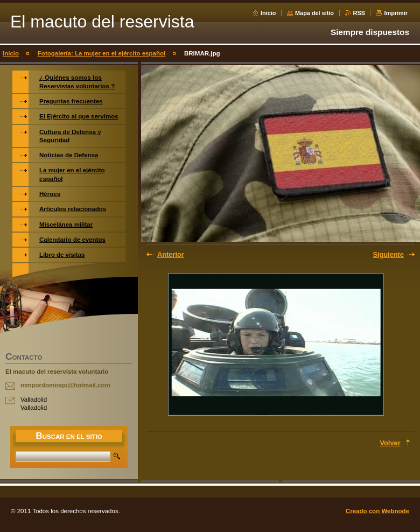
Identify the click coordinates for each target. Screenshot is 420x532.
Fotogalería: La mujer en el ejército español (101, 53)
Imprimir (396, 13)
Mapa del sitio (314, 13)
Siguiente (388, 254)
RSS (359, 13)
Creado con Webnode (377, 511)
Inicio (268, 13)
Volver (390, 443)
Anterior (171, 254)
